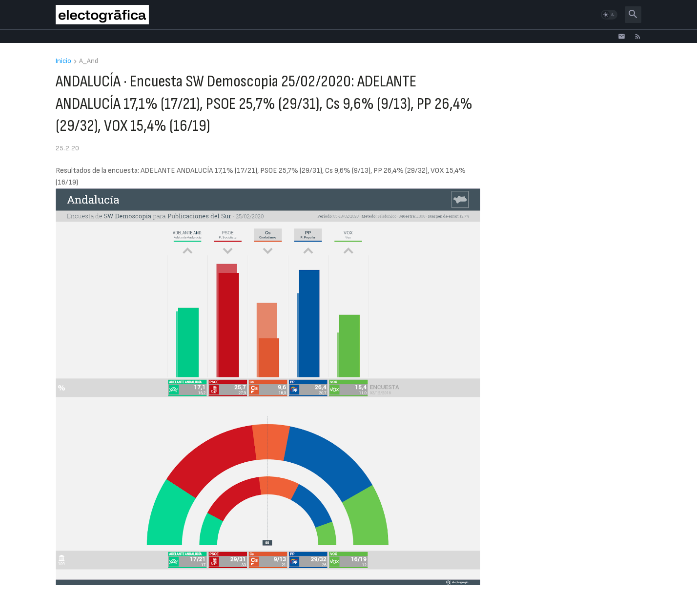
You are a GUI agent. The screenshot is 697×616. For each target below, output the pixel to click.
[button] (609, 15)
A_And (89, 61)
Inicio (63, 61)
